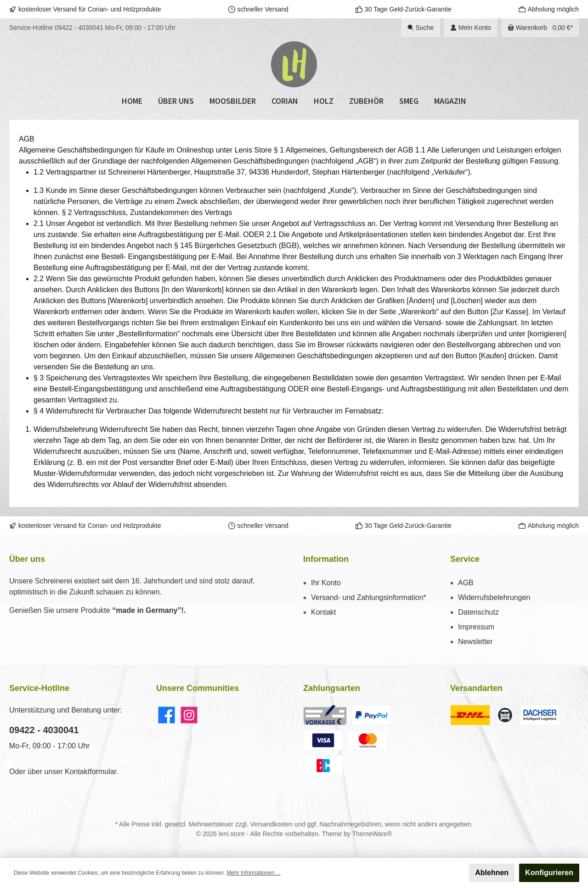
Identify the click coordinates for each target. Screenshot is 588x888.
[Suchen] (421, 28)
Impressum (476, 627)
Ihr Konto (326, 583)
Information (326, 559)
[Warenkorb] (540, 28)
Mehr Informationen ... (253, 873)
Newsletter (475, 642)
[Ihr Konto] (471, 28)
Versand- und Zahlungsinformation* (369, 597)
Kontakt (323, 612)
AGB (466, 583)
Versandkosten (272, 824)
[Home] (132, 101)
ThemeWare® (372, 834)
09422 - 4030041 (79, 28)
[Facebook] (167, 715)
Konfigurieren (549, 873)
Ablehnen (492, 873)
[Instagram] (189, 715)
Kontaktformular (90, 772)
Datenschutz (478, 612)
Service (465, 559)
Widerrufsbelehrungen (494, 597)
